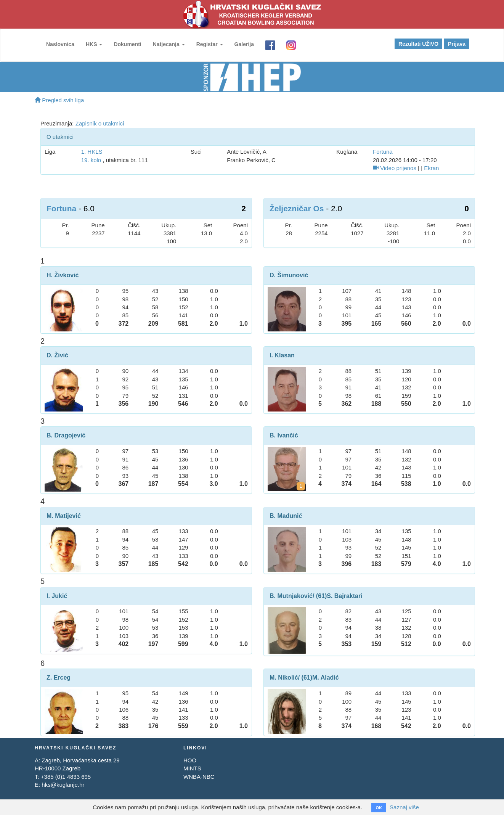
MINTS (192, 768)
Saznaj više (404, 807)
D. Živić (57, 355)
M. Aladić (326, 678)
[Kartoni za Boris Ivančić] (301, 486)
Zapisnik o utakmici (100, 123)
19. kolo (91, 160)
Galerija (244, 44)
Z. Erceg (59, 678)
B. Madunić (286, 516)
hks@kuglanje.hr (63, 785)
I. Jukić (57, 596)
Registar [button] (210, 44)
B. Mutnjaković (291, 596)
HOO (190, 760)
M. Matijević (64, 516)
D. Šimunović (289, 275)
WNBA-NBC (199, 777)
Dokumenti (127, 44)
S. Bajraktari (344, 596)
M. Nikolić (284, 678)
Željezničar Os (297, 208)
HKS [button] (94, 44)
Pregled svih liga (59, 100)
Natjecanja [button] (169, 44)
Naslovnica (60, 44)
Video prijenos (395, 168)
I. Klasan (282, 355)
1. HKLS (92, 152)
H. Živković (63, 275)
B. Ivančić (284, 435)
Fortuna (383, 152)
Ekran (431, 168)
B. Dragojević (66, 435)
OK (379, 808)
